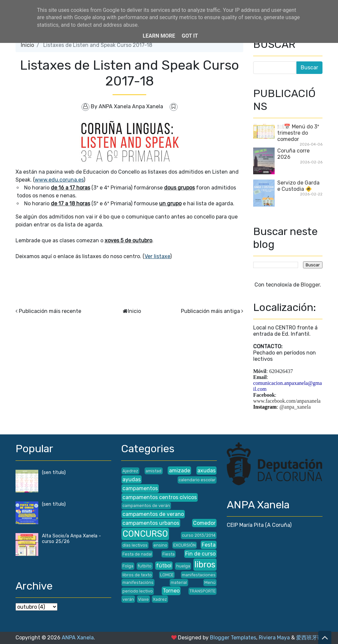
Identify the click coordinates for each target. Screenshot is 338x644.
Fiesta (169, 554)
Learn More (159, 36)
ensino (160, 545)
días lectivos (135, 545)
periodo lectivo (138, 591)
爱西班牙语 (309, 638)
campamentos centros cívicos (160, 497)
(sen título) (54, 473)
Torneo (171, 591)
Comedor (204, 523)
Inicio (27, 45)
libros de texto (137, 575)
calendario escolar (197, 480)
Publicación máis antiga (210, 311)
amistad (153, 471)
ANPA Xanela (78, 638)
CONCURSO (145, 534)
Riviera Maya (274, 638)
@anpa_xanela (295, 407)
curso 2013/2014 (199, 535)
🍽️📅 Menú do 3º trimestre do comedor (298, 133)
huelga (183, 566)
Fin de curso (200, 554)
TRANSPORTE (203, 591)
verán (128, 599)
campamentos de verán (146, 506)
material (179, 582)
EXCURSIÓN (185, 545)
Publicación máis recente (50, 311)
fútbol (164, 566)
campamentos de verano (153, 514)
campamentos (140, 488)
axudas (206, 471)
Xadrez (160, 599)
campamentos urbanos (151, 523)
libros (205, 564)
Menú (210, 582)
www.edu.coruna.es (59, 180)
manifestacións (138, 582)
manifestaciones (199, 575)
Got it (190, 36)
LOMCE (167, 575)
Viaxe (143, 599)
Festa (209, 545)
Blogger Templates (233, 638)
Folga (128, 566)
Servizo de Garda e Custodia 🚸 (298, 186)
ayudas (132, 479)
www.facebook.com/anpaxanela (287, 401)
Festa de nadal (137, 554)
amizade (180, 471)
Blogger (310, 285)
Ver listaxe (157, 256)
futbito (145, 566)
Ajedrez (130, 471)
